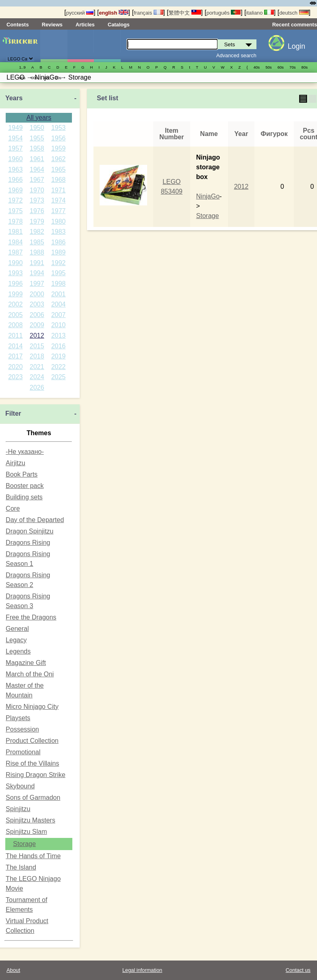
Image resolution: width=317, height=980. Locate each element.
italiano (260, 13)
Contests (18, 25)
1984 (15, 242)
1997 (37, 284)
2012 (37, 336)
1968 (59, 180)
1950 (37, 128)
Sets (54, 46)
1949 (15, 128)
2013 (59, 336)
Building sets (24, 497)
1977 (59, 211)
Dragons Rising (28, 543)
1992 (59, 263)
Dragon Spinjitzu (29, 531)
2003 (37, 304)
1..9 (22, 67)
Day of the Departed (35, 520)
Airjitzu (15, 463)
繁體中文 (185, 13)
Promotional (23, 752)
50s (268, 67)
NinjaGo (208, 196)
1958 (37, 148)
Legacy (16, 640)
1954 (15, 138)
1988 (37, 252)
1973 (37, 200)
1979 (37, 221)
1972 (15, 200)
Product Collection (32, 741)
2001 (59, 294)
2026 (37, 387)
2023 (15, 377)
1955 (37, 138)
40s (257, 67)
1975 (15, 211)
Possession (22, 729)
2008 (15, 325)
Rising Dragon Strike (36, 775)
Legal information (142, 970)
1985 (37, 242)
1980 (59, 221)
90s (22, 78)
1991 (37, 263)
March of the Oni (30, 674)
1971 (59, 190)
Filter (13, 413)
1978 (15, 221)
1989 (59, 252)
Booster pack (25, 486)
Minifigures (81, 46)
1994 (37, 273)
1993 (15, 273)
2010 (59, 325)
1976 (37, 211)
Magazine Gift (26, 663)
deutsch (294, 13)
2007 (59, 315)
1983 (59, 232)
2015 (37, 346)
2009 (37, 325)
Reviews (52, 25)
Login (296, 46)
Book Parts (22, 474)
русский (80, 13)
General (17, 629)
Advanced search (236, 55)
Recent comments (295, 25)
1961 (37, 159)
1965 (59, 169)
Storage (24, 844)
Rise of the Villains (32, 763)
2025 (59, 377)
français (148, 13)
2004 (59, 304)
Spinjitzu (18, 809)
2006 (37, 315)
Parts (107, 46)
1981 (15, 232)
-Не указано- (25, 452)
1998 (59, 284)
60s (281, 67)
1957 (15, 148)
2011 (15, 336)
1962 (59, 159)
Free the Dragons (31, 617)
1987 (15, 252)
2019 (59, 356)
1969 (15, 190)
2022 (59, 367)
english (114, 13)
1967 (37, 180)
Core (13, 508)
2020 (15, 367)
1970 (37, 190)
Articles (85, 25)
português (224, 13)
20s (58, 78)
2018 (37, 356)
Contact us (298, 970)
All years (39, 118)
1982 (37, 232)
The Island (21, 867)
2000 (37, 294)
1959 (59, 148)
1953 (59, 128)
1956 (59, 138)
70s (292, 67)
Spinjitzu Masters (30, 820)
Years (14, 98)
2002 (15, 304)
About (13, 970)
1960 (15, 159)
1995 (59, 273)
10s (46, 78)
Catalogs (119, 25)
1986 (59, 242)
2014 (15, 346)
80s (305, 67)
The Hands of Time (33, 856)
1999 (15, 294)
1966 (15, 180)
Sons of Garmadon (33, 798)
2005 (15, 315)
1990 (15, 263)
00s (34, 78)
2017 (15, 356)
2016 (59, 346)
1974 (59, 200)
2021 (37, 367)
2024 (37, 377)
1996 (15, 284)
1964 (37, 169)
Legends (18, 651)
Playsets (18, 718)
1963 (15, 169)
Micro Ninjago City (32, 707)
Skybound (20, 786)
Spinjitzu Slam (26, 832)
